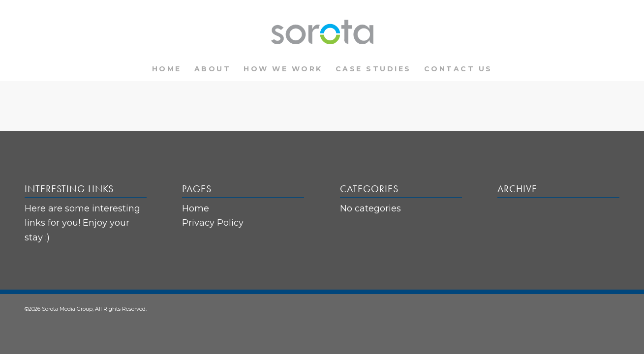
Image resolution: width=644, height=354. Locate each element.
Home (196, 208)
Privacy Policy (213, 223)
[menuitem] (167, 69)
